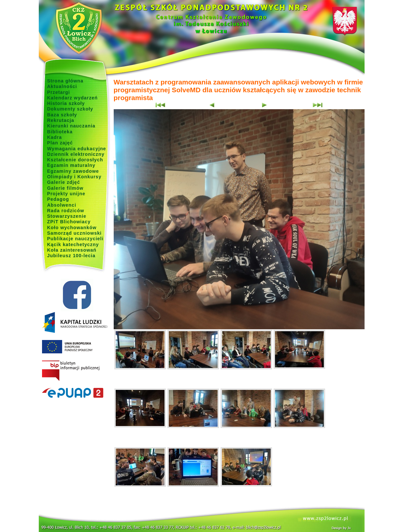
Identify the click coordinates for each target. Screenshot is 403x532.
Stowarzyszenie (67, 216)
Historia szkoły (66, 103)
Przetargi (59, 92)
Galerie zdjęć (64, 182)
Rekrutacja (61, 120)
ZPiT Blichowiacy (69, 222)
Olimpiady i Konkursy (74, 177)
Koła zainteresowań (72, 250)
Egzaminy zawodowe (73, 171)
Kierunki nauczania (71, 126)
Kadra (55, 137)
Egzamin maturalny (71, 165)
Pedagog (58, 199)
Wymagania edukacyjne (77, 149)
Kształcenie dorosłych (75, 160)
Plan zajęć (60, 143)
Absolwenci (62, 205)
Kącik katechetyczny (73, 244)
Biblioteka (60, 132)
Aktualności (62, 86)
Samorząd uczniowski (75, 233)
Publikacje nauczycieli (75, 239)
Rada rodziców (66, 211)
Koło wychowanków (72, 228)
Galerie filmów (65, 188)
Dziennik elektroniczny (76, 154)
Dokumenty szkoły (70, 109)
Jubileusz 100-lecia (72, 256)
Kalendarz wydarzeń (72, 98)
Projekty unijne (66, 194)
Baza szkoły (62, 115)
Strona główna (65, 81)
